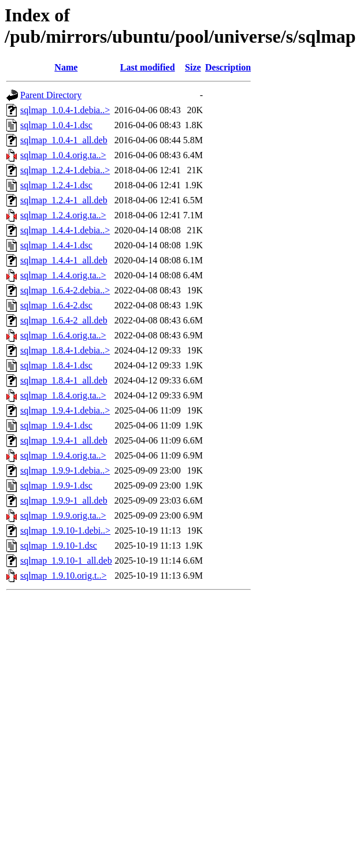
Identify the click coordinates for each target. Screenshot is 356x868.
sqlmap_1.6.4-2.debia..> (65, 290)
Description (228, 67)
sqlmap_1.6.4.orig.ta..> (63, 335)
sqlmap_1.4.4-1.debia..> (65, 230)
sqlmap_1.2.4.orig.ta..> (63, 215)
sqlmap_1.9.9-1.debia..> (65, 470)
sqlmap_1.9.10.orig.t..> (63, 575)
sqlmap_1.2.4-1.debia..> (65, 170)
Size (193, 67)
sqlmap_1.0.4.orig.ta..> (63, 155)
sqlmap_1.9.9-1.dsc (56, 485)
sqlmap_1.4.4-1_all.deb (64, 260)
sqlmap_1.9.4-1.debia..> (65, 410)
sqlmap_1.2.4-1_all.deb (64, 200)
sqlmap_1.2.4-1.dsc (56, 185)
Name (66, 67)
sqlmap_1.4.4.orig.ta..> (63, 275)
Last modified (148, 67)
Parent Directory (51, 95)
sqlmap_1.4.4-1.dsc (56, 245)
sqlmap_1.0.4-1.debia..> (65, 110)
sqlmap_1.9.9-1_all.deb (64, 500)
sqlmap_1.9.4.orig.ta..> (63, 455)
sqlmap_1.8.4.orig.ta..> (63, 395)
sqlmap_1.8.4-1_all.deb (64, 380)
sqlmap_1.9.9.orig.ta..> (63, 515)
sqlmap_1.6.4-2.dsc (56, 305)
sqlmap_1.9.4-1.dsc (56, 425)
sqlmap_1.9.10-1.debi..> (65, 530)
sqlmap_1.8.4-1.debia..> (65, 350)
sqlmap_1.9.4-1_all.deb (64, 440)
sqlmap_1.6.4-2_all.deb (64, 320)
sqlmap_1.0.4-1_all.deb (64, 140)
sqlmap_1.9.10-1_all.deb (66, 560)
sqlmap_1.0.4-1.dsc (56, 125)
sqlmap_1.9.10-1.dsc (59, 545)
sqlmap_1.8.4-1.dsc (56, 365)
